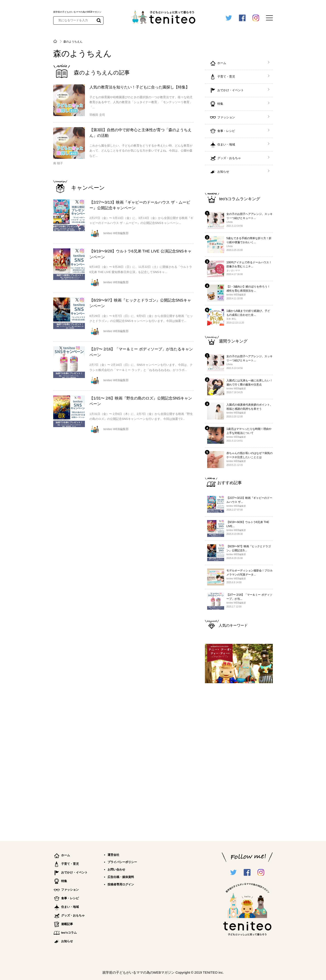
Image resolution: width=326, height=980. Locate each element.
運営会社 (113, 855)
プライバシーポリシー (122, 862)
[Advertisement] (239, 760)
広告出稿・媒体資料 (121, 877)
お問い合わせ (116, 869)
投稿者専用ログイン (121, 884)
